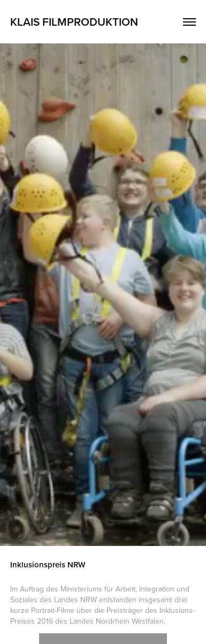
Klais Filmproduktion (74, 21)
